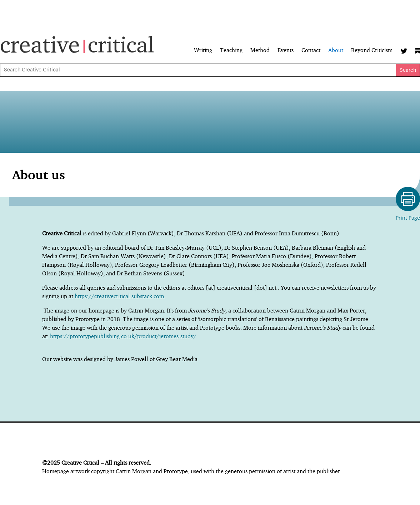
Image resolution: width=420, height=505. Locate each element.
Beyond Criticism (372, 51)
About (336, 51)
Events (286, 51)
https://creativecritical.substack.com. (121, 296)
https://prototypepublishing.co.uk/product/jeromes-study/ (123, 336)
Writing (203, 51)
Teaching (231, 51)
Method (260, 51)
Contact (311, 51)
